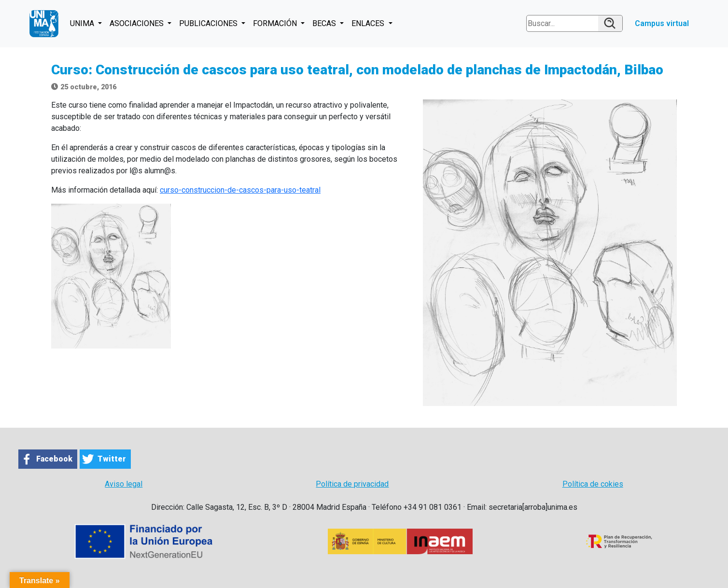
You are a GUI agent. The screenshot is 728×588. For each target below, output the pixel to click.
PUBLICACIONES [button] (209, 23)
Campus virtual (662, 23)
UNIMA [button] (83, 23)
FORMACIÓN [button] (276, 23)
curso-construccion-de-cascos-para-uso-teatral (240, 190)
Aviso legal (124, 484)
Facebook (54, 459)
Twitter (112, 459)
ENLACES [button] (369, 23)
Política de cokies (593, 484)
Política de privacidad (352, 484)
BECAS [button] (325, 23)
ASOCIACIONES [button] (138, 23)
